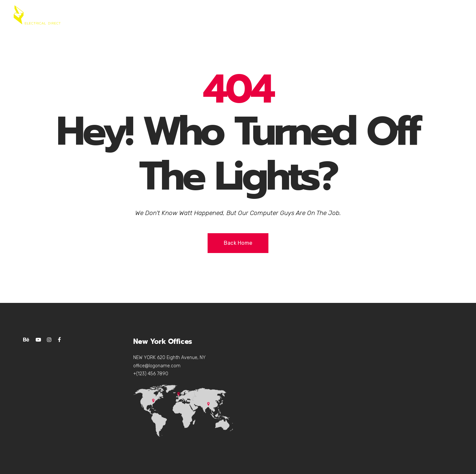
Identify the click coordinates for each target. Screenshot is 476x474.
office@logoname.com (157, 366)
